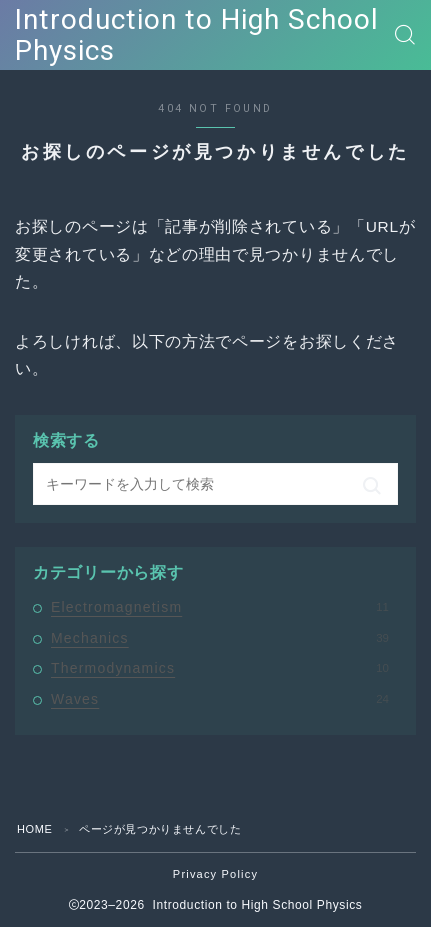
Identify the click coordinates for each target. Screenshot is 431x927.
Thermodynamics (220, 668)
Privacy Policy (215, 874)
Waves (220, 699)
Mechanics (220, 638)
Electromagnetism (220, 607)
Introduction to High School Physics (197, 36)
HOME (34, 829)
